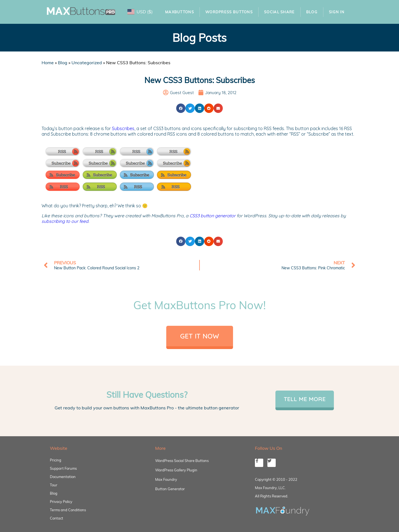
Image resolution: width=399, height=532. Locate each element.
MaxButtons (180, 12)
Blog (312, 12)
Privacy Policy (61, 502)
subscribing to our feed (65, 221)
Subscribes (123, 128)
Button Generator (170, 489)
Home (48, 63)
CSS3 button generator (213, 216)
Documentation (63, 477)
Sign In (337, 12)
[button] (181, 108)
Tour (54, 485)
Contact (57, 518)
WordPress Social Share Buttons (182, 461)
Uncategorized (87, 63)
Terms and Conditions (68, 510)
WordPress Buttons (229, 12)
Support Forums (63, 468)
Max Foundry (166, 479)
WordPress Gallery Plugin (176, 470)
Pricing (56, 460)
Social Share (279, 12)
